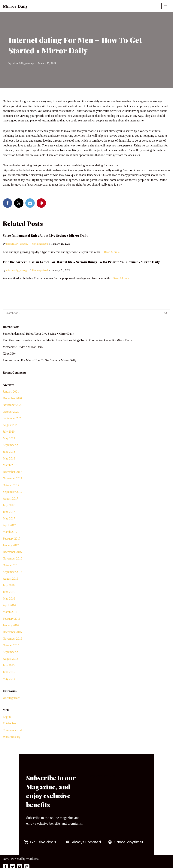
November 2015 (13, 639)
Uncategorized (40, 244)
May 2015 (9, 680)
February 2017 (12, 539)
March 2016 (10, 613)
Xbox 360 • (10, 354)
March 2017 (10, 533)
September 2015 (13, 653)
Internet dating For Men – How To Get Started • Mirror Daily (40, 361)
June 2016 (9, 593)
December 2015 (12, 633)
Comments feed (12, 731)
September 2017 (13, 492)
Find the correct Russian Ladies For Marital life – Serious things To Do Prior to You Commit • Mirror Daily (81, 262)
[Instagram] (27, 864)
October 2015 (11, 646)
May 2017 (9, 519)
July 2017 (9, 506)
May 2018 (9, 459)
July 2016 (9, 586)
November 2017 (13, 479)
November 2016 (13, 559)
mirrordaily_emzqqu (23, 63)
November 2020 (13, 405)
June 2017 (9, 512)
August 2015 (11, 660)
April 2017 (9, 526)
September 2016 (13, 573)
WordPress (33, 856)
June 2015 (9, 673)
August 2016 (11, 579)
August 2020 (11, 425)
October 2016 (11, 566)
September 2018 (13, 445)
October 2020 (11, 412)
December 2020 (12, 399)
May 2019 (9, 439)
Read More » (112, 252)
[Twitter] (13, 864)
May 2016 (9, 599)
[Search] (82, 313)
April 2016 (9, 606)
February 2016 (12, 619)
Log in (7, 718)
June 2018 (9, 452)
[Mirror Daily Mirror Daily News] (15, 6)
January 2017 (11, 546)
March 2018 (10, 466)
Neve (6, 856)
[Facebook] (5, 864)
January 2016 (11, 626)
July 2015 (9, 666)
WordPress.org (12, 738)
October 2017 (11, 486)
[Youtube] (20, 864)
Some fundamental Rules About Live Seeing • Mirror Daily (45, 236)
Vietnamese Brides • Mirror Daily (23, 347)
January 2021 (11, 392)
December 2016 (12, 553)
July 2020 (9, 432)
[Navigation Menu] (166, 6)
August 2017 (11, 499)
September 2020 (13, 419)
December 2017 (12, 472)
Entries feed (10, 724)
